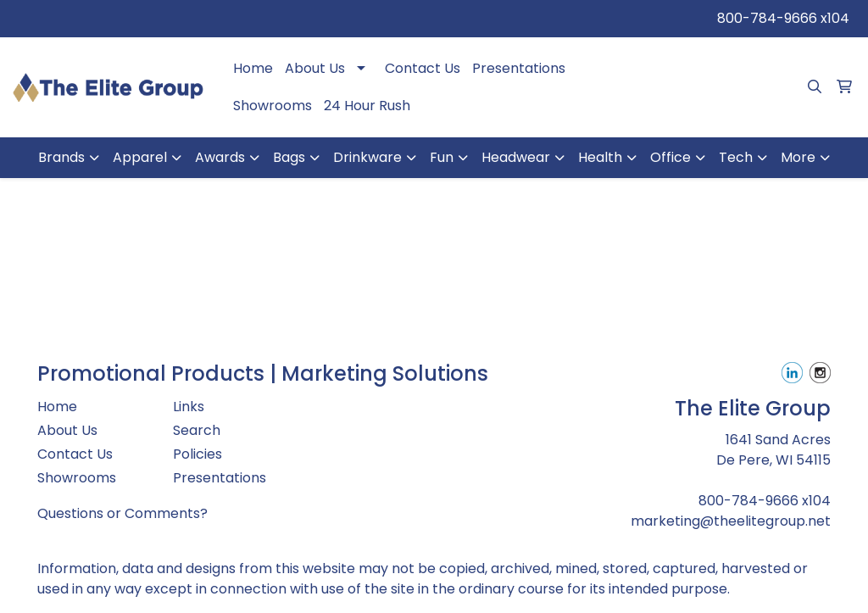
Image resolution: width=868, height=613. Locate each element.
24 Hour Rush (367, 106)
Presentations (519, 68)
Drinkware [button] (367, 157)
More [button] (798, 157)
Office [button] (670, 157)
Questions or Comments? (122, 513)
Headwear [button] (516, 157)
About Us (315, 68)
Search (197, 430)
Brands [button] (61, 157)
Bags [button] (289, 157)
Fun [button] (442, 157)
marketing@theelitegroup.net (731, 521)
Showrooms (273, 106)
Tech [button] (736, 157)
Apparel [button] (140, 157)
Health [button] (600, 157)
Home (253, 68)
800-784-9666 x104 (783, 18)
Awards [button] (220, 157)
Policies (198, 454)
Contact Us (423, 68)
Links (189, 407)
